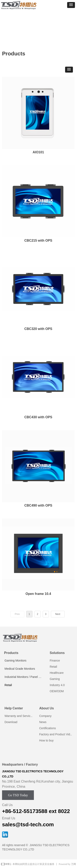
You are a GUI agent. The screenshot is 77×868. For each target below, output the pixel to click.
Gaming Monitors (16, 661)
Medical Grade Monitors (20, 669)
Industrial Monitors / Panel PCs (24, 677)
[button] (71, 5)
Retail (8, 685)
